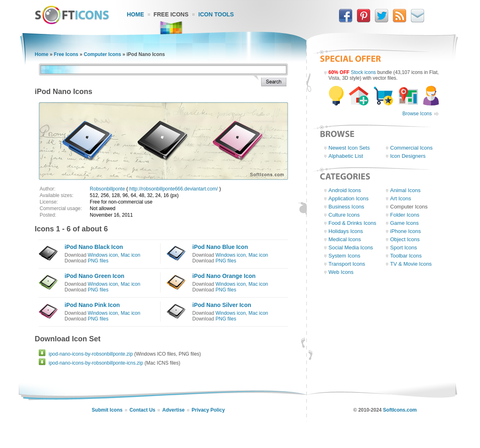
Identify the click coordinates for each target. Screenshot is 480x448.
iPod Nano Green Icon (94, 276)
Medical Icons (345, 239)
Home (136, 14)
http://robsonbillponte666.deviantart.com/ (174, 189)
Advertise (173, 410)
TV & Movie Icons (411, 264)
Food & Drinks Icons (352, 223)
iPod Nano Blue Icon (220, 247)
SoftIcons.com (400, 410)
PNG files (98, 261)
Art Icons (401, 198)
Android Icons (345, 190)
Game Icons (404, 223)
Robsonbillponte (107, 189)
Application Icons (348, 198)
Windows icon (103, 255)
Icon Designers (408, 156)
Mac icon (130, 255)
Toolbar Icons (406, 256)
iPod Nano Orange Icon (224, 276)
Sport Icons (404, 248)
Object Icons (405, 239)
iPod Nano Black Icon (94, 247)
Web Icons (341, 272)
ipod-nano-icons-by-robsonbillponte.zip (91, 354)
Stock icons (363, 72)
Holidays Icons (346, 231)
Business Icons (346, 207)
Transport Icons (347, 264)
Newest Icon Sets (349, 148)
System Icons (344, 256)
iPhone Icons (405, 231)
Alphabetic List (346, 156)
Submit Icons (107, 410)
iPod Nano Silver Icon (222, 305)
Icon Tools (216, 14)
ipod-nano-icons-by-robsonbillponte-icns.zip (96, 363)
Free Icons (171, 14)
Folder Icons (405, 215)
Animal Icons (405, 190)
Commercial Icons (411, 148)
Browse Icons (417, 114)
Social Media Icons (351, 248)
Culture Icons (344, 215)
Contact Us (142, 410)
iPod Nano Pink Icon (92, 305)
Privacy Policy (208, 410)
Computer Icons (102, 54)
